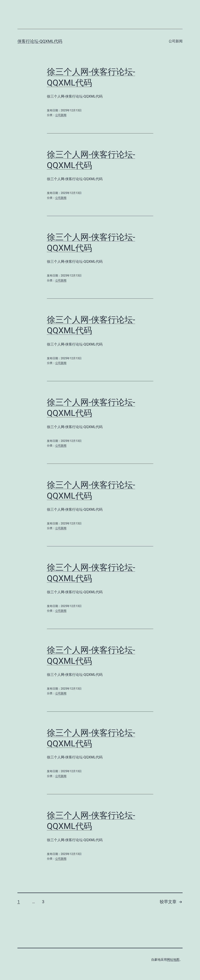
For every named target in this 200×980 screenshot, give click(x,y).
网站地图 (173, 960)
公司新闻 (176, 41)
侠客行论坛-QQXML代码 (40, 41)
